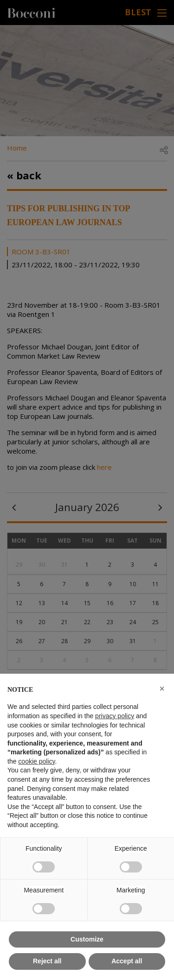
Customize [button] (87, 939)
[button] (162, 689)
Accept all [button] (127, 961)
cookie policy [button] (36, 761)
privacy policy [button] (115, 716)
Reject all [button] (47, 961)
